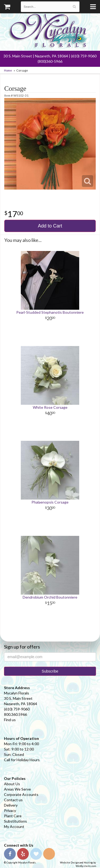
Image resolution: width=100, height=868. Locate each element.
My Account (14, 826)
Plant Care (13, 816)
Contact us (13, 800)
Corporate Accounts (21, 794)
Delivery (11, 805)
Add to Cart (50, 226)
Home (8, 70)
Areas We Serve (17, 789)
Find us (10, 720)
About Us (12, 784)
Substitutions (15, 821)
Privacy (10, 810)
